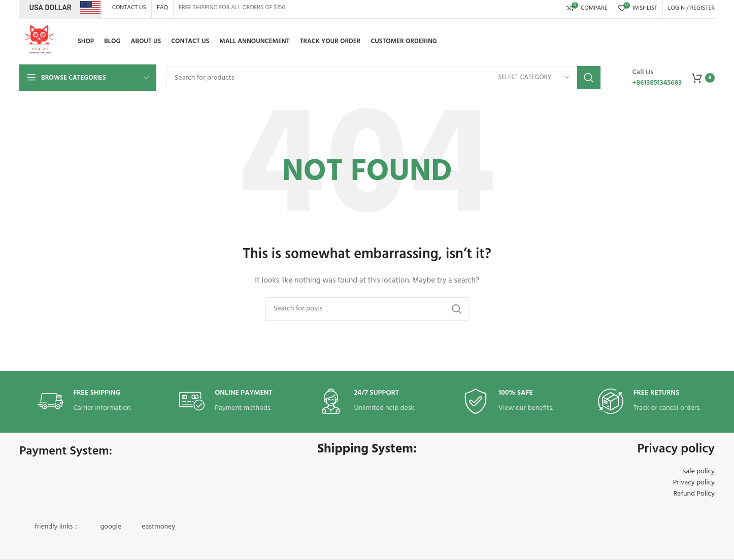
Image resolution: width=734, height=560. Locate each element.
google (111, 527)
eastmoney (158, 527)
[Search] (383, 78)
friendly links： (57, 527)
